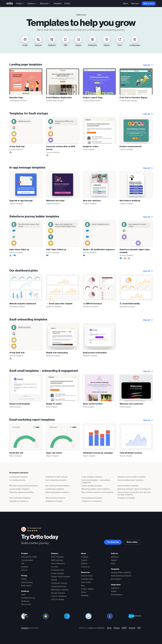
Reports (107, 41)
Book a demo (149, 3)
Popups (78, 41)
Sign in (126, 3)
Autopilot (25, 628)
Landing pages (135, 41)
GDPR (124, 628)
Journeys (38, 41)
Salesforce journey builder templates (34, 216)
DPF (139, 628)
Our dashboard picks (24, 270)
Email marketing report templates (32, 420)
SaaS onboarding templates (28, 319)
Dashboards (93, 41)
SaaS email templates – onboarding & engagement (44, 371)
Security (132, 628)
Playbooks (52, 41)
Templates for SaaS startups (29, 113)
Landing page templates (26, 64)
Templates (58, 3)
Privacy (117, 628)
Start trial (135, 3)
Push (120, 41)
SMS (65, 41)
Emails (25, 41)
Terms (109, 628)
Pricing (67, 3)
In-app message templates (27, 167)
